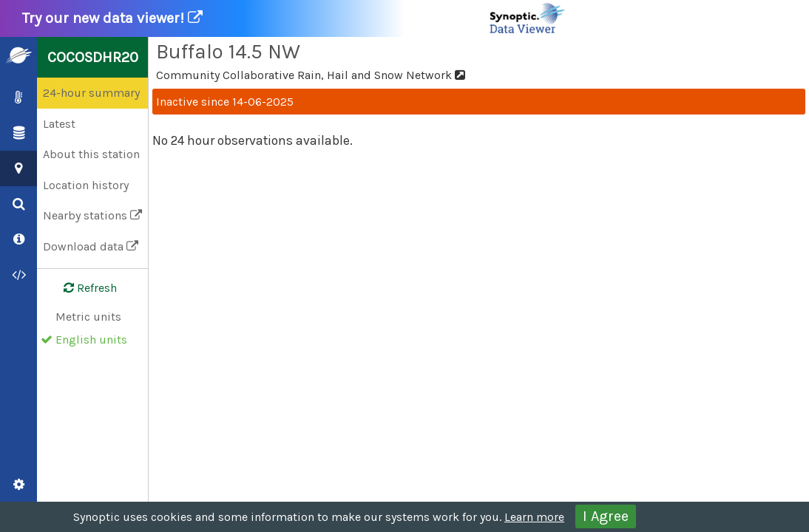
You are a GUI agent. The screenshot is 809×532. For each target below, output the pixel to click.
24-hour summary (91, 93)
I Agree (606, 516)
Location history (86, 185)
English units (91, 340)
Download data (91, 246)
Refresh (81, 288)
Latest (59, 124)
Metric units (88, 317)
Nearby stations (92, 215)
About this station (91, 154)
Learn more (534, 517)
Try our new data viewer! (294, 18)
